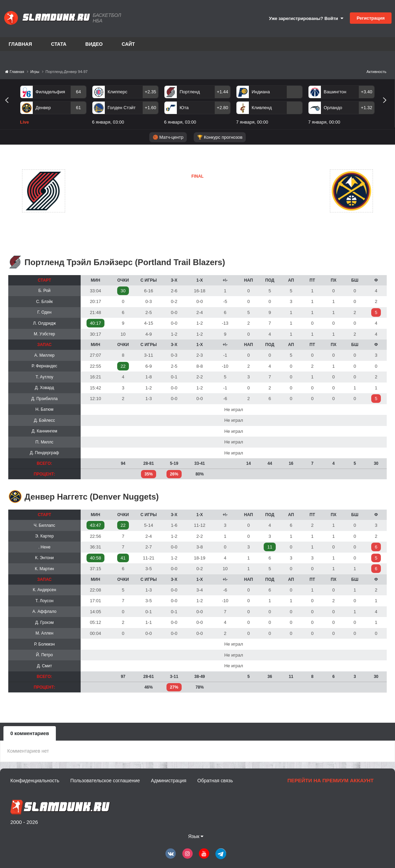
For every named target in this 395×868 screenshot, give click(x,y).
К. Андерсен (44, 590)
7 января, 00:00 (252, 122)
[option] (53, 106)
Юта (184, 108)
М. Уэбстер (44, 334)
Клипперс (117, 92)
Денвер (43, 108)
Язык (196, 836)
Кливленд (262, 108)
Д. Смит (44, 666)
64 (78, 92)
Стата (59, 44)
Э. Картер (44, 536)
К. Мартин (44, 569)
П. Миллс (44, 442)
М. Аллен (44, 633)
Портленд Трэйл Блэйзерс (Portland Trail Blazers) (125, 262)
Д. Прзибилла (44, 399)
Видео (94, 44)
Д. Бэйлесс (44, 420)
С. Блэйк (44, 302)
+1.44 (222, 92)
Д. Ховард (44, 388)
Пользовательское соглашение (105, 781)
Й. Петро (44, 655)
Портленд (190, 92)
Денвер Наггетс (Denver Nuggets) (92, 497)
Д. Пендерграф (45, 453)
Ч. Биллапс (44, 525)
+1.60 (150, 108)
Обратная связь (215, 781)
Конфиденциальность (35, 781)
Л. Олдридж (44, 323)
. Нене (44, 547)
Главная (20, 44)
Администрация (169, 781)
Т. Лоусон (44, 601)
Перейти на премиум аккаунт (331, 780)
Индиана (261, 92)
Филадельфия (50, 92)
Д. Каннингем (44, 431)
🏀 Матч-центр (168, 137)
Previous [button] (9, 108)
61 (78, 108)
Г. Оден (44, 312)
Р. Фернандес (44, 366)
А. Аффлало (44, 611)
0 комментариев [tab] (30, 733)
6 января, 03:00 (108, 122)
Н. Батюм (44, 409)
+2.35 (150, 92)
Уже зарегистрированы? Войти (306, 18)
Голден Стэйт (122, 108)
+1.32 (367, 108)
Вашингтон (335, 92)
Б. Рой (44, 291)
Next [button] (388, 108)
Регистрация (371, 18)
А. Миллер (45, 355)
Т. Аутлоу (44, 377)
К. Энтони (44, 558)
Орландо (333, 108)
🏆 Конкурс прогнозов (220, 137)
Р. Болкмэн (44, 644)
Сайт (128, 44)
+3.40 (367, 92)
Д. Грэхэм (44, 623)
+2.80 (222, 108)
